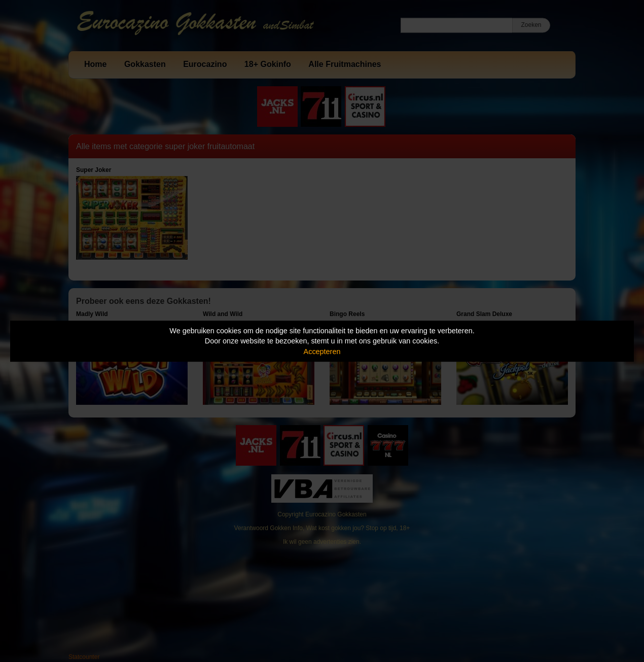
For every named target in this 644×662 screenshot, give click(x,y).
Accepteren (322, 352)
